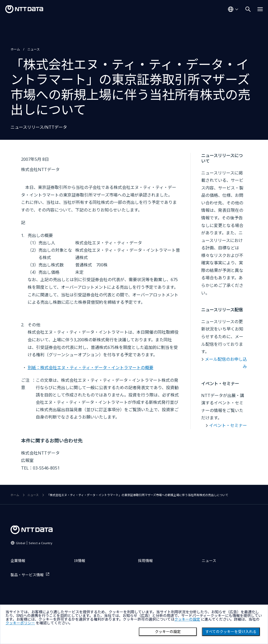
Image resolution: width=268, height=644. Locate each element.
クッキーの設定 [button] (187, 619)
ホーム (15, 49)
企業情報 (18, 561)
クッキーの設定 (168, 632)
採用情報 (145, 561)
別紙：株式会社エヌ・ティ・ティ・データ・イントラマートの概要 (90, 368)
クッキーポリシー (20, 623)
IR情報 (80, 561)
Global (34, 543)
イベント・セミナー (228, 425)
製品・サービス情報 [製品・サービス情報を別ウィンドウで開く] (27, 575)
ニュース (34, 49)
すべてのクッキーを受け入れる (231, 632)
